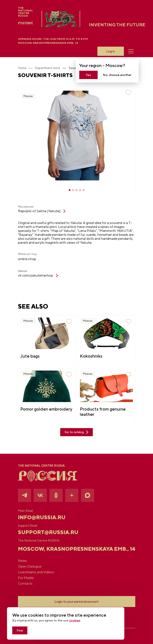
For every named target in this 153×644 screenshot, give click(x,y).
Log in (111, 51)
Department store (47, 68)
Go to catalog (76, 432)
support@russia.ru (48, 532)
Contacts (25, 584)
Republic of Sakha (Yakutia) (42, 211)
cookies (75, 620)
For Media (26, 578)
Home (22, 68)
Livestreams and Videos (36, 572)
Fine (20, 630)
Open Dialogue (30, 566)
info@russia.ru (42, 517)
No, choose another (117, 75)
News (22, 561)
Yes (88, 75)
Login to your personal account (76, 602)
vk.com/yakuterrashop (38, 275)
